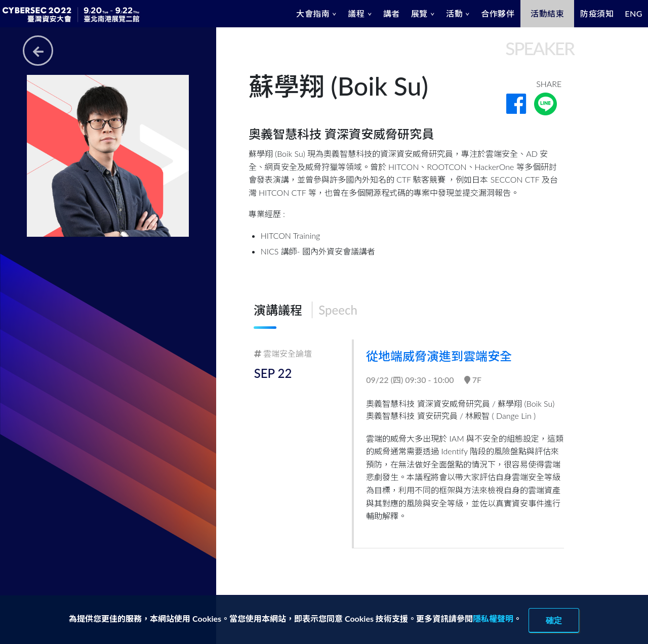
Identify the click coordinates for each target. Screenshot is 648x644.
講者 (392, 13)
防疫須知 (597, 13)
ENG (634, 13)
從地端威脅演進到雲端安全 (440, 356)
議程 (356, 13)
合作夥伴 (498, 13)
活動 (454, 13)
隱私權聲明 (493, 618)
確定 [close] (554, 620)
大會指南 (313, 13)
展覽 (419, 13)
